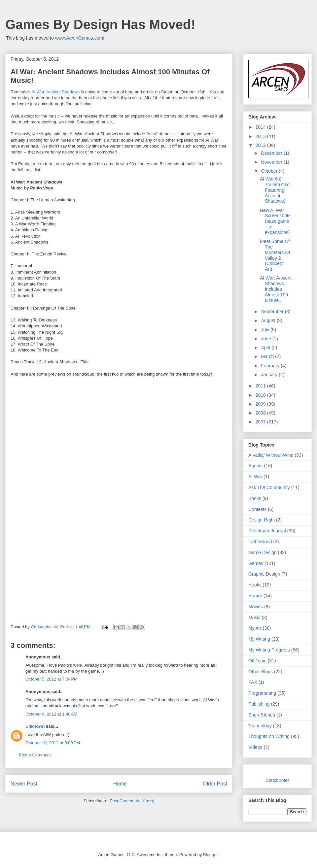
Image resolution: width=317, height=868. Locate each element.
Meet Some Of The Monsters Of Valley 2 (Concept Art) (275, 255)
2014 (261, 127)
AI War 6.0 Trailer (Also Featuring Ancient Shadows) (275, 190)
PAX (253, 682)
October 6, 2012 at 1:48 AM (51, 714)
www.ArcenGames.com (79, 38)
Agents (256, 466)
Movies (256, 607)
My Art (255, 628)
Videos (255, 747)
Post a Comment (35, 755)
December (272, 153)
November (272, 162)
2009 (261, 404)
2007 (261, 422)
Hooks (255, 585)
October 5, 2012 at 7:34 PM (52, 679)
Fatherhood (260, 542)
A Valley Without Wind (271, 455)
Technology (260, 726)
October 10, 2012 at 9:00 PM (53, 743)
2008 (261, 413)
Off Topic (257, 661)
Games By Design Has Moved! (100, 24)
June (266, 339)
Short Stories (262, 715)
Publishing (259, 704)
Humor (255, 596)
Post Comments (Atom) (132, 801)
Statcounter (277, 780)
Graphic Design (264, 574)
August (269, 320)
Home (120, 784)
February (271, 366)
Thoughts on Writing (269, 736)
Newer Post (24, 784)
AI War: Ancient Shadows (55, 92)
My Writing (259, 639)
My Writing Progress (269, 650)
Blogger (210, 855)
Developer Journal (267, 531)
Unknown (35, 726)
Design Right (262, 520)
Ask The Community (269, 487)
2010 (261, 395)
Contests (257, 509)
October (270, 171)
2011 (261, 386)
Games (256, 563)
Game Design (263, 552)
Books (255, 498)
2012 (261, 145)
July (266, 330)
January (270, 375)
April (266, 348)
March (268, 356)
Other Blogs (261, 672)
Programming (262, 693)
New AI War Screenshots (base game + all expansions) (275, 221)
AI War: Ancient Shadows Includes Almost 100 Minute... (276, 289)
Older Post (215, 784)
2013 (261, 136)
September (273, 312)
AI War (255, 477)
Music (254, 618)
